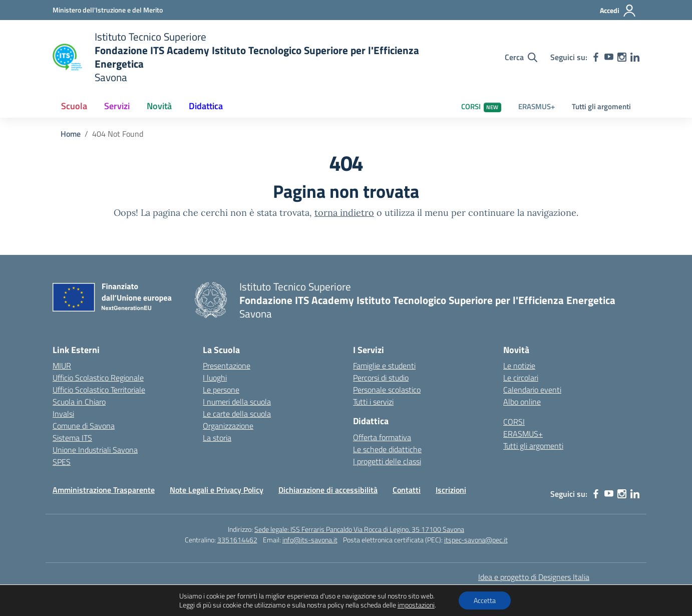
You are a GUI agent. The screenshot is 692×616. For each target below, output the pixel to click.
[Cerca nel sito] (521, 57)
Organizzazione (228, 426)
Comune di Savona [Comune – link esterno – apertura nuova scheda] (84, 426)
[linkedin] (635, 57)
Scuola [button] (74, 106)
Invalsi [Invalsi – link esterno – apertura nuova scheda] (63, 414)
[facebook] (596, 57)
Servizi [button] (117, 106)
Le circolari (521, 378)
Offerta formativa (382, 437)
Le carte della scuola (237, 414)
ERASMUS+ (537, 106)
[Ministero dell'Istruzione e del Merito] (108, 10)
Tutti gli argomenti (601, 106)
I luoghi (215, 378)
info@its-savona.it (310, 540)
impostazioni (416, 605)
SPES (62, 462)
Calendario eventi (532, 390)
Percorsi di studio (381, 378)
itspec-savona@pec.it (476, 540)
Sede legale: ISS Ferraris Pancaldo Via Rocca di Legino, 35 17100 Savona (359, 529)
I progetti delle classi (387, 461)
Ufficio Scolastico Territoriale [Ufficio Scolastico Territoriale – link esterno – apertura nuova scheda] (99, 390)
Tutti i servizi (373, 402)
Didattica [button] (206, 106)
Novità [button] (159, 106)
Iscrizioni (451, 490)
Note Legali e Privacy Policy (217, 490)
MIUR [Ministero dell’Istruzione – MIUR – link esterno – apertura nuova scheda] (62, 366)
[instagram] (622, 57)
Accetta (485, 600)
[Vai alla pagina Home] (71, 134)
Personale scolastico (387, 390)
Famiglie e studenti (384, 366)
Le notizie (519, 366)
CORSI (481, 106)
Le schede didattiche (387, 449)
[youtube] (609, 57)
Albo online (522, 402)
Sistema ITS (72, 438)
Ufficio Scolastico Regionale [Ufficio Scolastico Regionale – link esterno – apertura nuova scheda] (98, 378)
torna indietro (344, 213)
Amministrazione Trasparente (104, 490)
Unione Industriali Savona (95, 450)
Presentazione (227, 366)
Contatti (407, 490)
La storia (217, 438)
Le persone (221, 390)
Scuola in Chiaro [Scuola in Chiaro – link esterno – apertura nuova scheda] (79, 402)
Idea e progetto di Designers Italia (534, 577)
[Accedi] (618, 11)
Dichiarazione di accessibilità (328, 490)
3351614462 (237, 540)
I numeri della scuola (237, 402)
